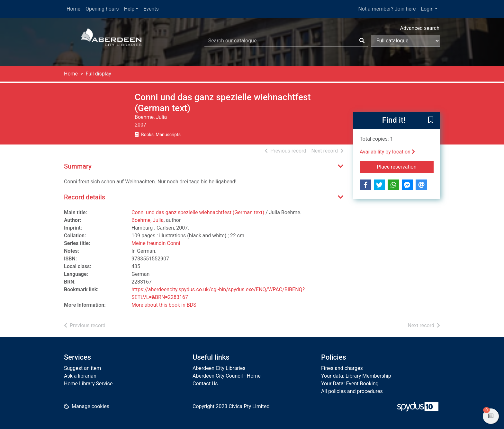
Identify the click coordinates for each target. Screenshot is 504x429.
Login (427, 9)
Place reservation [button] (405, 166)
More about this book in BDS (164, 305)
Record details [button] (85, 197)
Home (73, 9)
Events (151, 9)
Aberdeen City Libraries (219, 368)
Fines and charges (342, 368)
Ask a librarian (80, 376)
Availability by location (387, 152)
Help (129, 9)
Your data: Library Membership (356, 376)
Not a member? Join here (387, 9)
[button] (431, 121)
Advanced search (420, 28)
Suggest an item (82, 368)
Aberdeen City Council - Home (227, 376)
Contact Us (205, 384)
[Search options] (405, 41)
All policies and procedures (352, 391)
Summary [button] (78, 166)
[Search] (362, 41)
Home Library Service (88, 384)
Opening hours (102, 9)
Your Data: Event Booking (350, 384)
